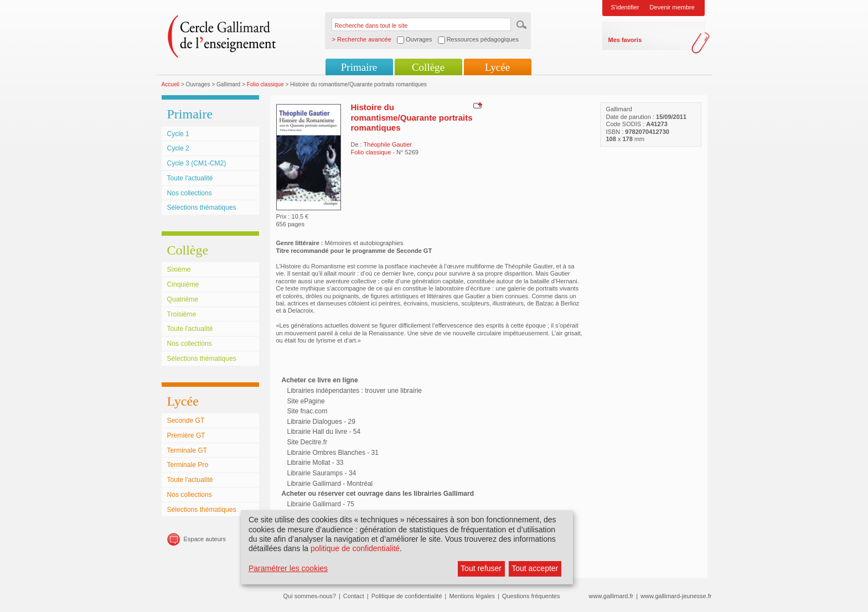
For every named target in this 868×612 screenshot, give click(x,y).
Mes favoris (625, 40)
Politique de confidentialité (407, 596)
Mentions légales (472, 596)
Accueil (171, 84)
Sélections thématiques (202, 208)
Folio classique (265, 84)
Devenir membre (672, 7)
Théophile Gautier (388, 144)
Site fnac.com (308, 411)
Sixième (179, 269)
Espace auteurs (205, 539)
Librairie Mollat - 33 (316, 463)
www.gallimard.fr (611, 596)
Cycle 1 (178, 134)
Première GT (186, 435)
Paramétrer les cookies (288, 568)
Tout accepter (535, 568)
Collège (428, 67)
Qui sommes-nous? (310, 596)
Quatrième (183, 299)
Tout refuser (481, 568)
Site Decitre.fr (308, 442)
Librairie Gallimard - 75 (321, 504)
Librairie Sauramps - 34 (322, 473)
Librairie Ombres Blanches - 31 (333, 453)
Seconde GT (186, 421)
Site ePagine (306, 401)
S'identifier (625, 7)
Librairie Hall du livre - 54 (324, 432)
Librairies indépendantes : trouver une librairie (355, 391)
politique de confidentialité (355, 548)
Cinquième (183, 284)
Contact (354, 596)
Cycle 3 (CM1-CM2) (197, 163)
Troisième (182, 314)
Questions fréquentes (531, 596)
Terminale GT (187, 450)
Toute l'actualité (190, 178)
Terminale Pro (188, 465)
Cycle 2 (178, 148)
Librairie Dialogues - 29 (321, 422)
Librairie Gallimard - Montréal (330, 484)
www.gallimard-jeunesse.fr (676, 596)
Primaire (359, 67)
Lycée (497, 67)
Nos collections (190, 193)
